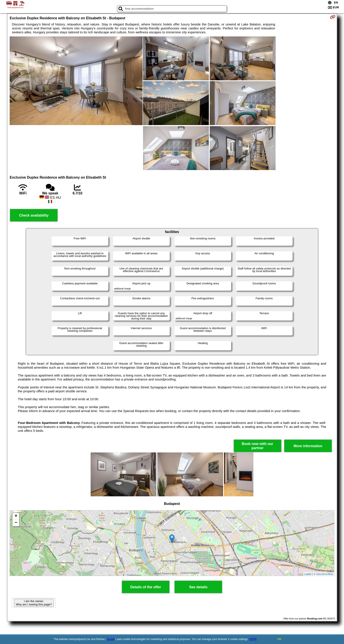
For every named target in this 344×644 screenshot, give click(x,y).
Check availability (34, 215)
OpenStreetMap (324, 574)
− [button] (16, 523)
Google (111, 639)
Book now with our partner (257, 446)
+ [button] (16, 516)
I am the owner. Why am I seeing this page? (34, 603)
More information (308, 446)
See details (198, 587)
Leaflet (308, 574)
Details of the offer (146, 587)
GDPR (253, 639)
